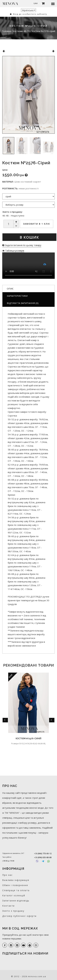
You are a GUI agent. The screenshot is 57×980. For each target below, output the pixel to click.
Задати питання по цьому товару (22, 245)
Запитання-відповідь (16, 901)
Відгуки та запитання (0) (23, 303)
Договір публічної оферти (19, 916)
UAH (36, 3)
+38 (43, 854)
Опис (10, 289)
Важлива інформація (16, 880)
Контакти (8, 906)
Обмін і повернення (15, 885)
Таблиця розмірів (13, 251)
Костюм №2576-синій (28, 739)
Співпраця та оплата (16, 890)
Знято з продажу (13, 911)
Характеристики (17, 296)
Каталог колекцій (14, 895)
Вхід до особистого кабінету (28, 14)
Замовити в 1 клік (37, 224)
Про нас (7, 875)
